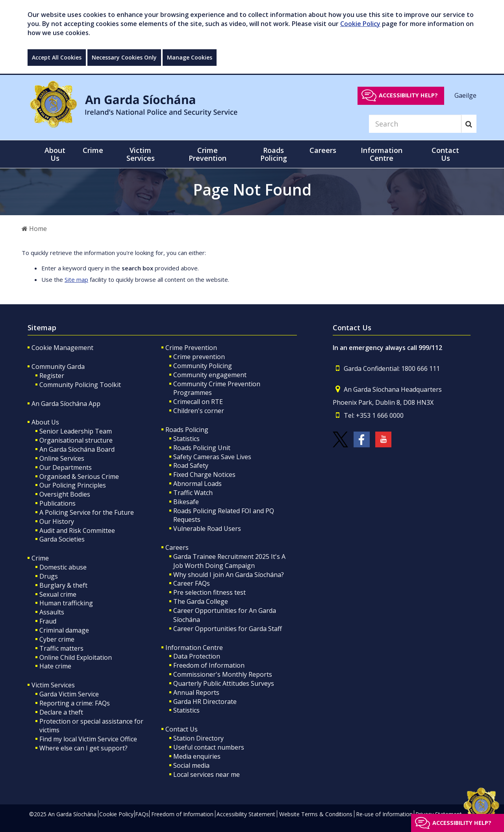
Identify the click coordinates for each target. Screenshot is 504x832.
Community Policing (203, 366)
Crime (40, 558)
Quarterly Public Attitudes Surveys (224, 683)
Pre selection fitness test (209, 592)
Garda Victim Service (69, 694)
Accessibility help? (408, 95)
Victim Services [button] (141, 154)
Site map (76, 279)
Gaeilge (465, 95)
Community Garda (58, 367)
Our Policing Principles (73, 485)
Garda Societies (62, 539)
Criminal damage (64, 630)
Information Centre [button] (382, 154)
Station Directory (198, 738)
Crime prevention (199, 357)
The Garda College (201, 601)
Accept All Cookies (57, 57)
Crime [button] (93, 150)
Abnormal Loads (197, 484)
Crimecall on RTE (198, 402)
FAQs (142, 814)
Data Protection (197, 656)
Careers (177, 547)
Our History (57, 521)
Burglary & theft (63, 585)
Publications (57, 503)
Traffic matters (61, 648)
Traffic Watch (193, 493)
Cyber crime (57, 639)
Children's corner (199, 411)
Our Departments (66, 467)
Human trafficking (66, 603)
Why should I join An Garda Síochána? (229, 575)
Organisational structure (76, 440)
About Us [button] (55, 154)
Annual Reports (196, 692)
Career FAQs (192, 583)
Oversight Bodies (65, 494)
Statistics (186, 439)
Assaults (52, 612)
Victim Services (53, 685)
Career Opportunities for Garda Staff (228, 629)
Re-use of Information (384, 814)
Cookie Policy (360, 24)
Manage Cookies (190, 57)
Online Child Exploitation (76, 657)
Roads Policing (187, 430)
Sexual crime (58, 594)
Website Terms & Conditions (316, 814)
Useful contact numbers (209, 747)
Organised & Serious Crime (79, 476)
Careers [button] (323, 150)
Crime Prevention (191, 348)
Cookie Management (62, 348)
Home (34, 229)
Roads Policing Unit (202, 448)
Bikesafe (186, 502)
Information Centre (194, 648)
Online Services (62, 458)
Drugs (49, 576)
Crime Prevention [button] (208, 154)
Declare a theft (61, 712)
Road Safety (191, 465)
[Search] (415, 124)
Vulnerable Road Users (207, 529)
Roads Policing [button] (274, 154)
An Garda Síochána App (66, 404)
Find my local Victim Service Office (88, 739)
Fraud (48, 621)
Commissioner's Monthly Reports (223, 674)
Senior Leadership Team (76, 431)
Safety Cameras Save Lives (212, 457)
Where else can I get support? (83, 748)
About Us (45, 422)
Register (52, 376)
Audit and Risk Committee (77, 530)
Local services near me (207, 774)
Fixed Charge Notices (204, 475)
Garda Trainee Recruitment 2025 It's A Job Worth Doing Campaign (229, 561)
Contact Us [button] (445, 154)
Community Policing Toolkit (80, 385)
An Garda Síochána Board (77, 449)
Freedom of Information (209, 665)
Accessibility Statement (246, 814)
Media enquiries (197, 756)
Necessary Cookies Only (124, 57)
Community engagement (210, 375)
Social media (191, 765)
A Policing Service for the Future (87, 512)
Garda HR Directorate (205, 702)
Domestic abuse (63, 567)
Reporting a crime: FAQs (75, 703)
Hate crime (55, 666)
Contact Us (182, 729)
